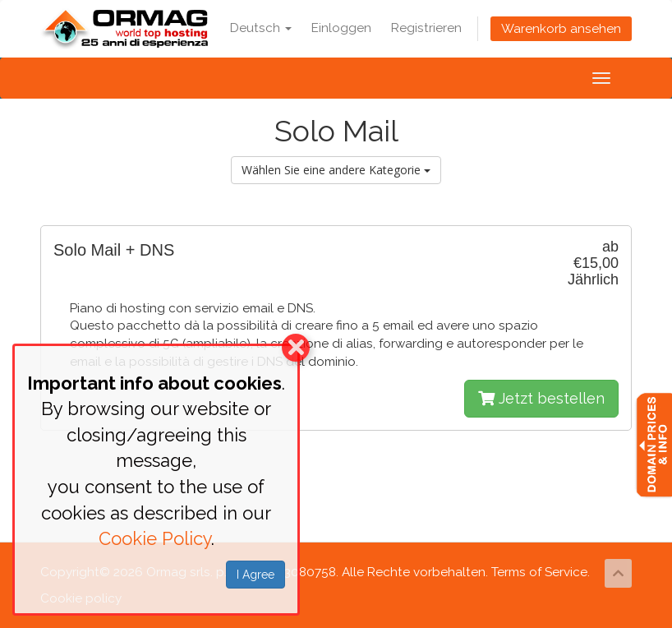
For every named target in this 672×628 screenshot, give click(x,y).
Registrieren (426, 28)
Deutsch (261, 28)
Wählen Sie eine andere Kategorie (336, 170)
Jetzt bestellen (541, 398)
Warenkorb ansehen (561, 29)
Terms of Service (539, 572)
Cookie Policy (155, 538)
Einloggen (341, 28)
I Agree (255, 575)
